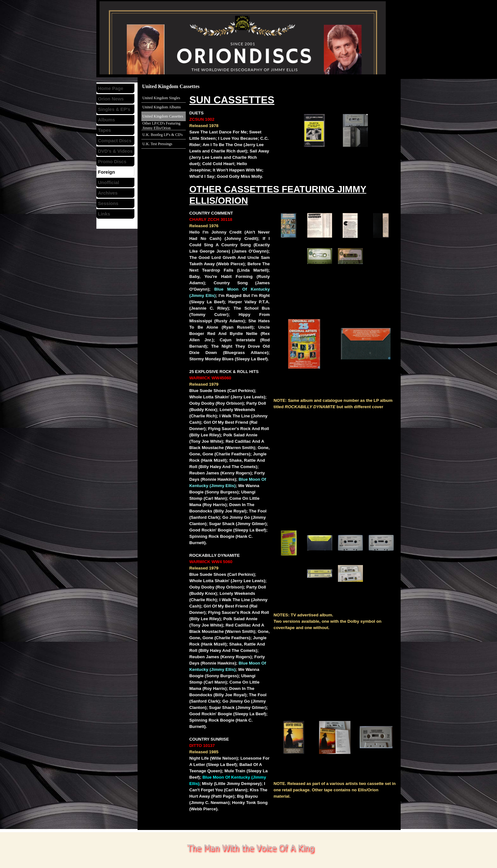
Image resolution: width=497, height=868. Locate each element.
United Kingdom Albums (161, 107)
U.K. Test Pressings (157, 144)
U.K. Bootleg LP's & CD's (162, 135)
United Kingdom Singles (161, 98)
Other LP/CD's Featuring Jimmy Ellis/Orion (161, 126)
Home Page (111, 88)
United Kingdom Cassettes (163, 116)
